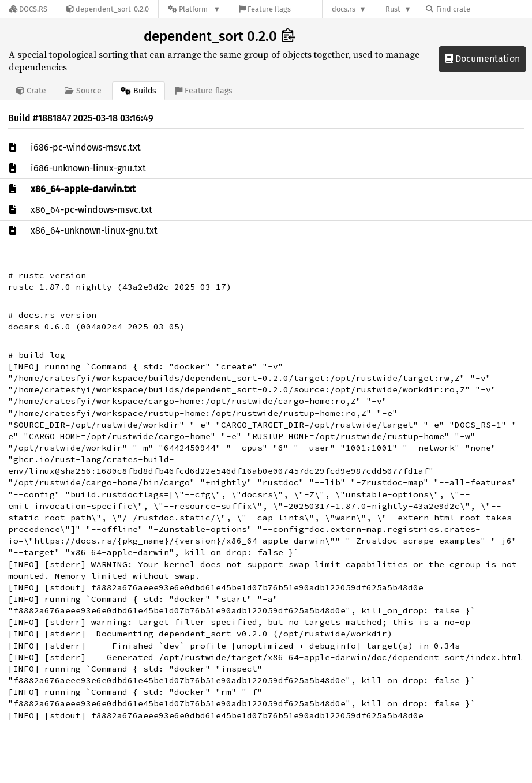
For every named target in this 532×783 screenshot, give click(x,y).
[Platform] (194, 9)
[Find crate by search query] (484, 9)
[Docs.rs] (28, 9)
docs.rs (344, 9)
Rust (393, 9)
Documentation (482, 59)
